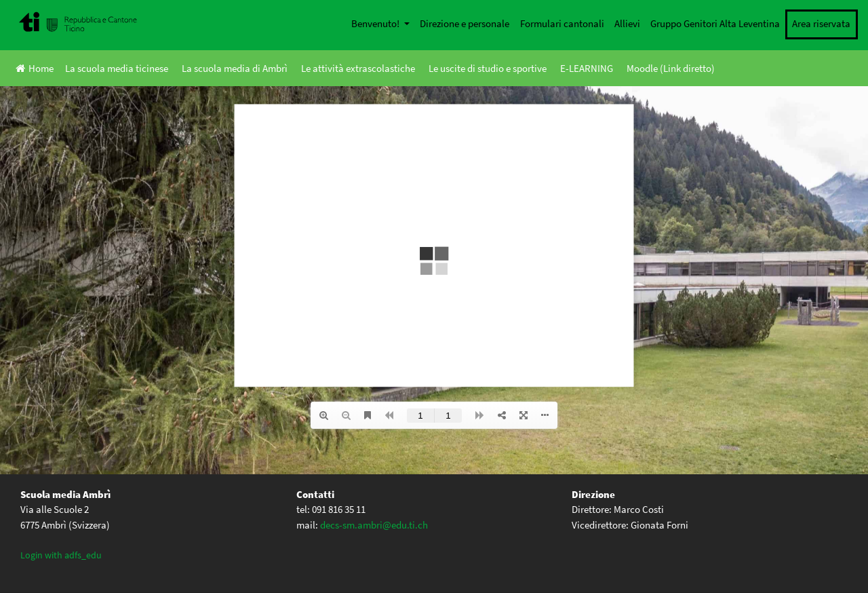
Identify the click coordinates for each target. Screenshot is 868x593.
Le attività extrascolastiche (358, 68)
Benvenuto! (376, 23)
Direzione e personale (465, 23)
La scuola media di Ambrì (235, 68)
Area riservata (821, 23)
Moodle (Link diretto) (671, 68)
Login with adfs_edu (61, 555)
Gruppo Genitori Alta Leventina (715, 23)
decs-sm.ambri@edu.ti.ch (374, 525)
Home (35, 68)
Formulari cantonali (562, 23)
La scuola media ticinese (117, 68)
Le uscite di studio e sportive (488, 68)
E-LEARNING (587, 68)
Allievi (627, 23)
